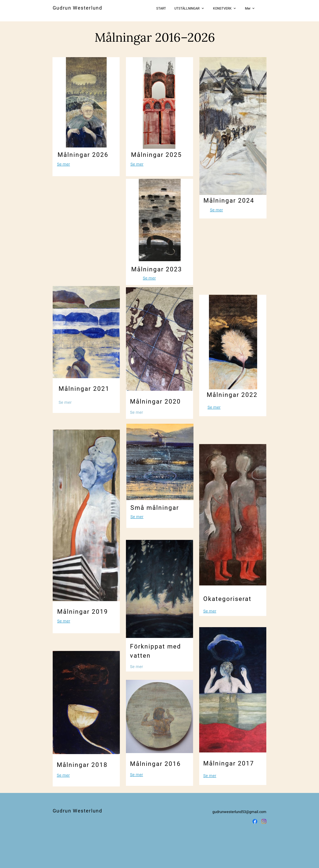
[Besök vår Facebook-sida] (255, 821)
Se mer (63, 164)
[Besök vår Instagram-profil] (264, 821)
